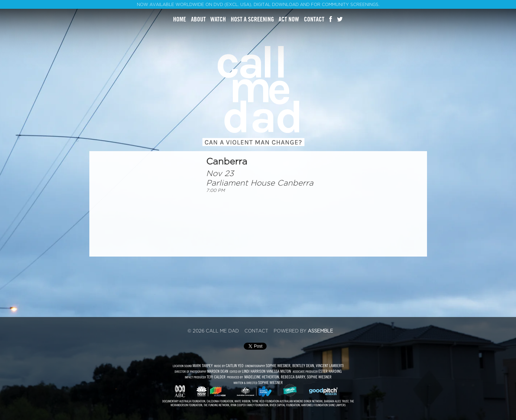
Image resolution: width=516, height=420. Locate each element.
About (198, 19)
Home (180, 19)
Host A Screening (252, 19)
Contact (314, 19)
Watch (218, 19)
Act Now (289, 19)
